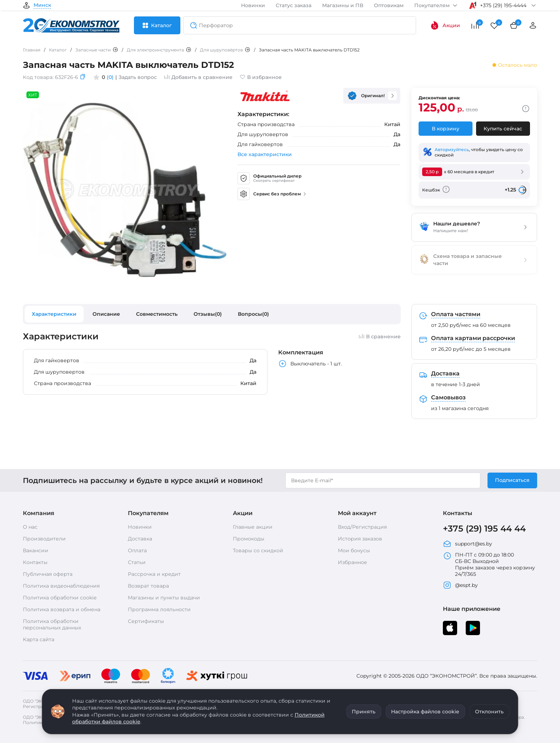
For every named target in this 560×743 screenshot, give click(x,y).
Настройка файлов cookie (425, 712)
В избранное (261, 77)
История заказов (360, 539)
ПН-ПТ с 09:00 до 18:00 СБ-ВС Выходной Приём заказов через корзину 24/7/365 (489, 564)
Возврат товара (148, 586)
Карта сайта (39, 639)
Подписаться (512, 480)
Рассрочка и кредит (154, 574)
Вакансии (36, 550)
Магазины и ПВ (343, 5)
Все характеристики (265, 154)
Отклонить (489, 712)
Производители (44, 539)
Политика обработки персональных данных (52, 624)
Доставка (140, 539)
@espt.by (460, 585)
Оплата (137, 550)
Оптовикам (389, 5)
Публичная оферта (48, 574)
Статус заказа (294, 5)
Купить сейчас (503, 129)
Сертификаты (146, 621)
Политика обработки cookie (60, 598)
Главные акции (253, 527)
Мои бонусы (354, 550)
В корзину (446, 129)
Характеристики (54, 314)
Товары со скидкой (258, 550)
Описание (106, 314)
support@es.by (467, 544)
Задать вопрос (138, 77)
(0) (110, 77)
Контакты (35, 562)
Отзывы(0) (208, 314)
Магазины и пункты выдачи (164, 598)
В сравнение (380, 336)
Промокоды (249, 539)
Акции (445, 25)
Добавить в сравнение (198, 77)
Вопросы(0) (253, 314)
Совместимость (157, 314)
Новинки (253, 5)
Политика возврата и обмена (62, 609)
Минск (42, 5)
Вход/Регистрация (362, 527)
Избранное (352, 562)
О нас (30, 527)
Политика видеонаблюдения (61, 586)
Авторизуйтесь (452, 149)
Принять (364, 712)
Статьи (137, 562)
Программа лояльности (159, 609)
